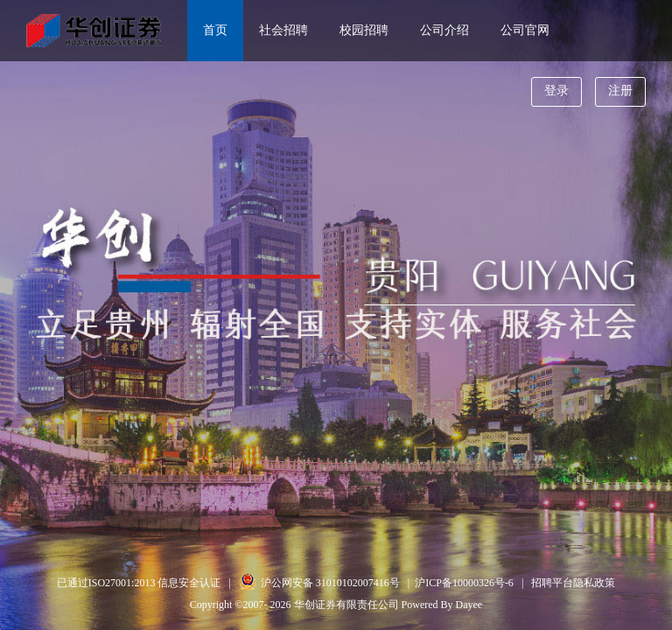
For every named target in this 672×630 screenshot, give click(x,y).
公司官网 (525, 30)
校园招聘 (364, 30)
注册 (620, 91)
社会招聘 (283, 30)
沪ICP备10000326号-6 (464, 583)
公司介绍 (444, 30)
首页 (215, 30)
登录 (556, 91)
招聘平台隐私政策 (573, 583)
